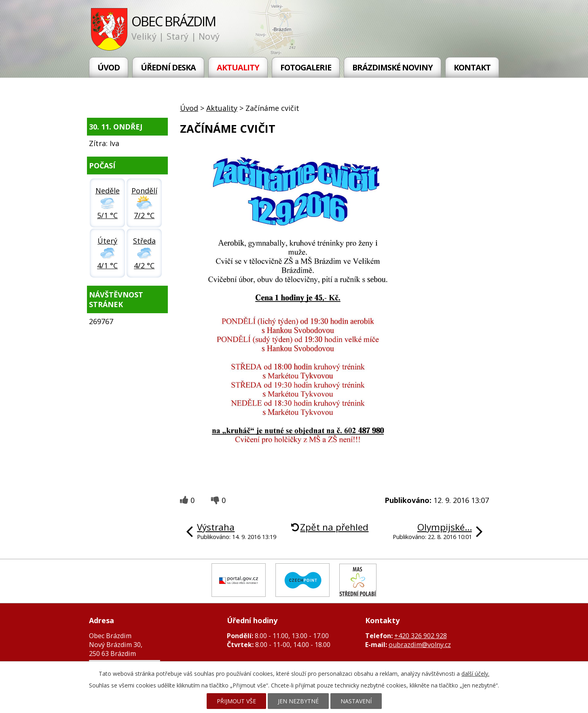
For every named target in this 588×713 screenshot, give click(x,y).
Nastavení (356, 701)
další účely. (475, 674)
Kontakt (472, 67)
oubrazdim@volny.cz (420, 645)
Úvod (109, 67)
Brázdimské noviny (392, 67)
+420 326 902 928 (421, 636)
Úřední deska (168, 67)
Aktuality (238, 67)
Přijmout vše (236, 701)
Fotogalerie (306, 67)
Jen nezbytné (298, 701)
